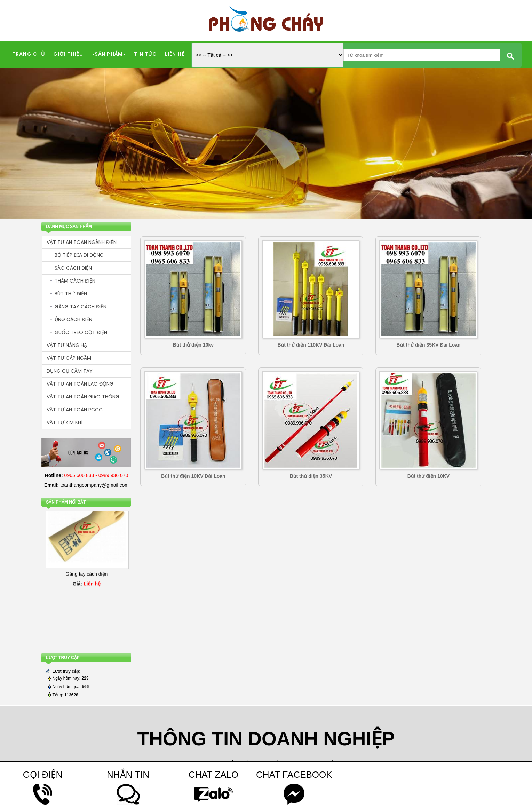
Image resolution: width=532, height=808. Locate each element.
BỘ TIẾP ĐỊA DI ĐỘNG (79, 255)
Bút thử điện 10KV (428, 476)
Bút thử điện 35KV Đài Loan (428, 345)
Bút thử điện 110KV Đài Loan (311, 345)
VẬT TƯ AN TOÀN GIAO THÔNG (83, 397)
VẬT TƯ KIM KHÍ (65, 422)
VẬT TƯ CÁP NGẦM (69, 358)
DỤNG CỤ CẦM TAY (70, 371)
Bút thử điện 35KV (311, 476)
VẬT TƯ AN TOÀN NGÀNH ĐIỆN (82, 242)
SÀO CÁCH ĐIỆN (73, 268)
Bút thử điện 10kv (193, 345)
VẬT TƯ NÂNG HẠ (67, 345)
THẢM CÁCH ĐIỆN (75, 281)
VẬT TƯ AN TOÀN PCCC (75, 410)
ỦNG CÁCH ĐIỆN (73, 319)
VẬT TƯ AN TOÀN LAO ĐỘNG (80, 384)
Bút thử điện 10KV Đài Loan (193, 476)
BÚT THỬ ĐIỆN (71, 294)
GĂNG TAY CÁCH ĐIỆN (81, 307)
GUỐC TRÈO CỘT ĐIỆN (81, 332)
